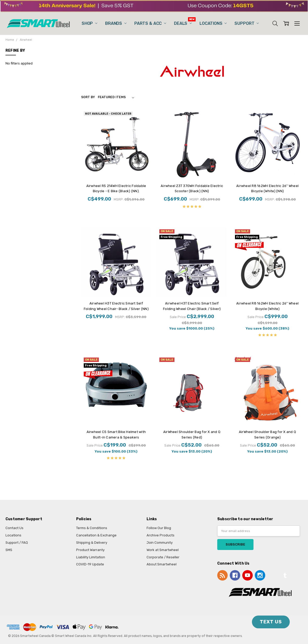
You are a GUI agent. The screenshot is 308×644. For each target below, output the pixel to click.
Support (247, 23)
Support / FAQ (17, 543)
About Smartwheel (162, 564)
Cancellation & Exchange (96, 535)
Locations (213, 23)
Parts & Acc (150, 23)
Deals (183, 23)
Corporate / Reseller (163, 557)
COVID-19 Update (90, 564)
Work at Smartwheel (163, 550)
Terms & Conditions (92, 528)
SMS (9, 550)
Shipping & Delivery (92, 543)
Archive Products (161, 535)
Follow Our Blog (159, 528)
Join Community (160, 543)
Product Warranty (90, 550)
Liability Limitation (91, 557)
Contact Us (14, 528)
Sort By (88, 97)
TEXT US (271, 622)
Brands (116, 23)
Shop (89, 23)
